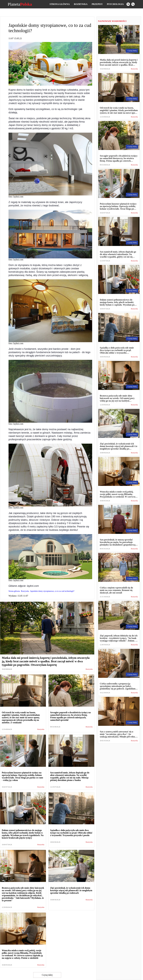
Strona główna (60, 4)
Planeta (20, 4)
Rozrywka (81, 4)
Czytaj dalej (47, 975)
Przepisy (97, 4)
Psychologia (115, 4)
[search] (133, 4)
